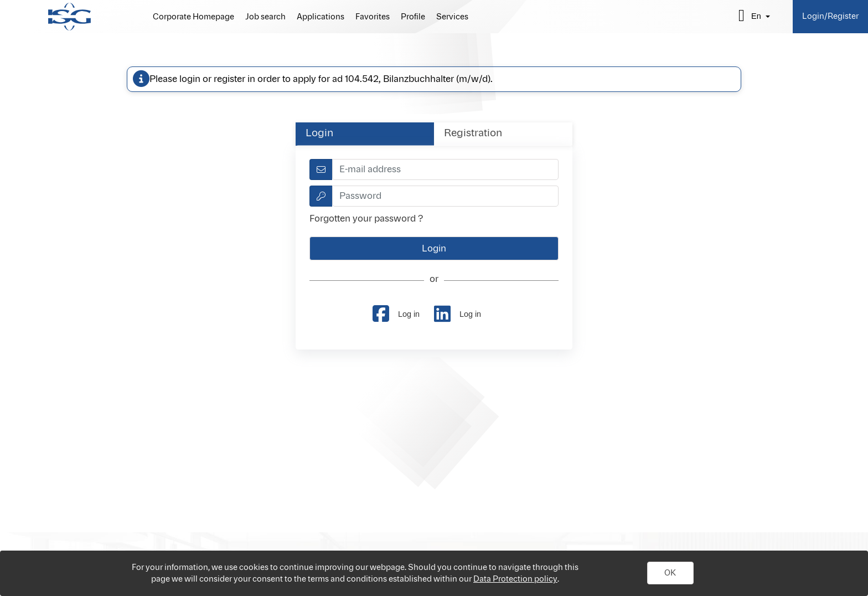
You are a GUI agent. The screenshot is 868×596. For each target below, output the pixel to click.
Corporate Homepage (193, 17)
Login (319, 133)
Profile (413, 17)
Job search (265, 17)
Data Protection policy (515, 579)
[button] (670, 573)
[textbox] (445, 169)
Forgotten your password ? (366, 219)
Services (452, 17)
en (756, 16)
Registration (473, 133)
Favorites (373, 17)
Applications (321, 17)
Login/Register (830, 16)
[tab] (365, 134)
